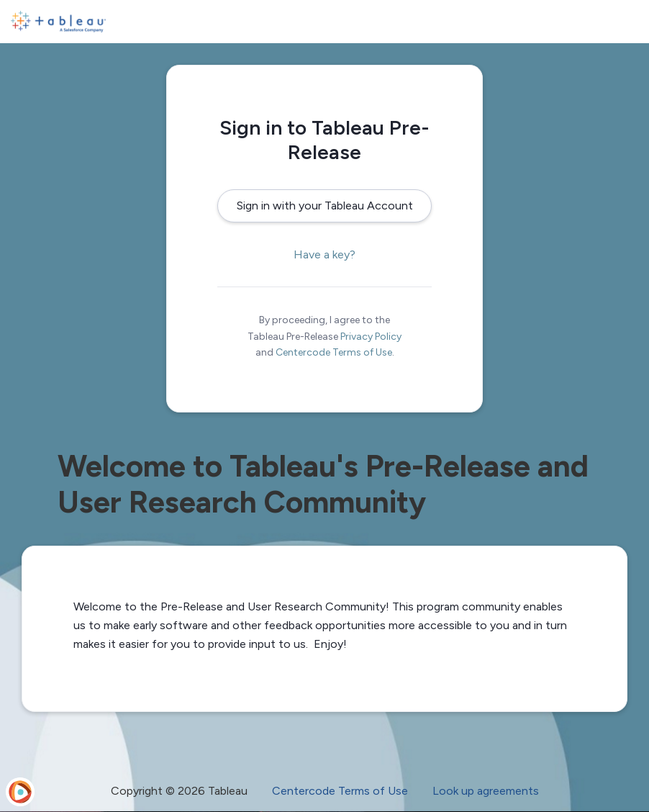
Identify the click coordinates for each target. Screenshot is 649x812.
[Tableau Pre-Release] (58, 22)
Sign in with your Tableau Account (325, 206)
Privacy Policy (371, 337)
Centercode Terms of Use (334, 352)
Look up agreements (486, 791)
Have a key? (324, 254)
